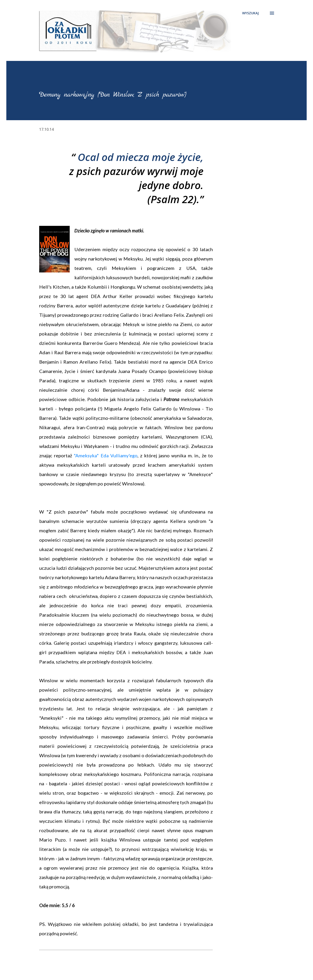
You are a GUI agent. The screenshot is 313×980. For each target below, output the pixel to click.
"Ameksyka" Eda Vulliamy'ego (105, 455)
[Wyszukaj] (250, 13)
